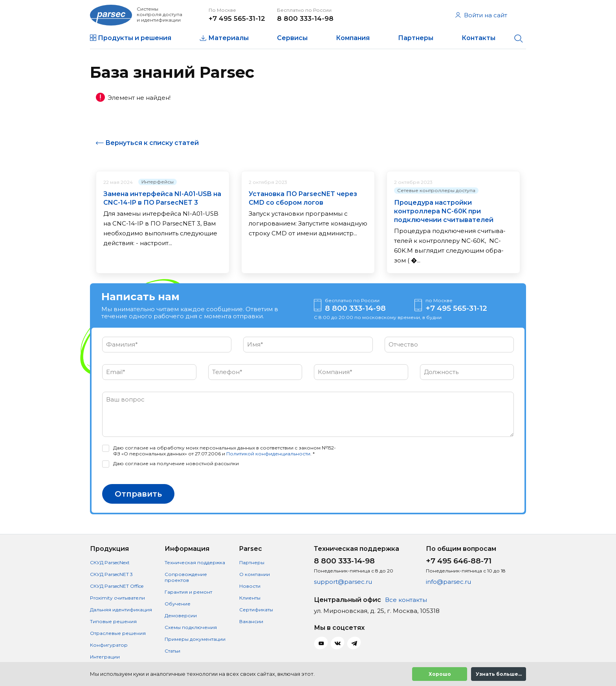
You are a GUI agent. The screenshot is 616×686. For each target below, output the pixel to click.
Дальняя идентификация (121, 610)
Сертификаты (256, 610)
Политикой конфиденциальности (268, 454)
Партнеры (416, 38)
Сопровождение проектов (186, 577)
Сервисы (292, 38)
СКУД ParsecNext (110, 562)
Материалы (228, 38)
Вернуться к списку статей (152, 143)
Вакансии (251, 621)
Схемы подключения (191, 627)
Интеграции (105, 657)
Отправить (138, 494)
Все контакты (406, 600)
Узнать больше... (499, 674)
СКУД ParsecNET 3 (111, 574)
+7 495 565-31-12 (237, 18)
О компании (255, 574)
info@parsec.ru (448, 582)
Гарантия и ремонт (188, 592)
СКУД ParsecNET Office (117, 586)
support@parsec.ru (343, 582)
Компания (353, 38)
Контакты (478, 38)
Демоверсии (181, 615)
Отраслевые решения (118, 633)
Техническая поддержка (195, 562)
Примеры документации (195, 639)
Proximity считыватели (117, 598)
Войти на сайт (481, 15)
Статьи (172, 651)
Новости (250, 586)
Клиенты (250, 598)
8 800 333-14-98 (305, 18)
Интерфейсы (158, 182)
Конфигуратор (109, 645)
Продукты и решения (135, 38)
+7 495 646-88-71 (459, 561)
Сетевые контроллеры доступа (436, 190)
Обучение (178, 604)
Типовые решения (113, 621)
